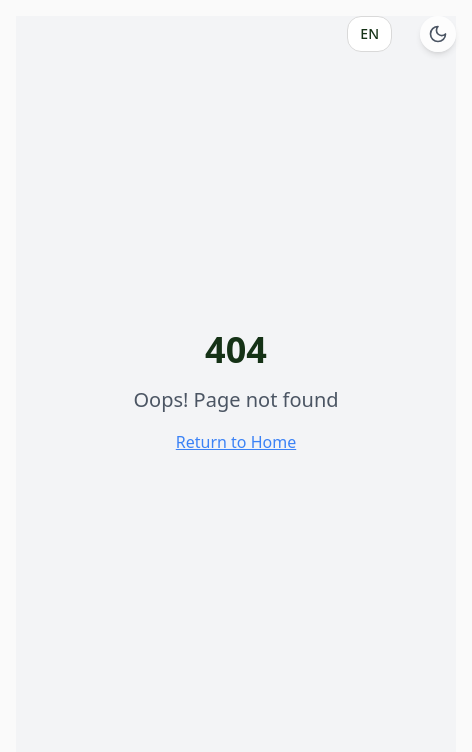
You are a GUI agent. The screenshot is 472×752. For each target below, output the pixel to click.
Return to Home (236, 442)
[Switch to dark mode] (438, 34)
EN (369, 33)
